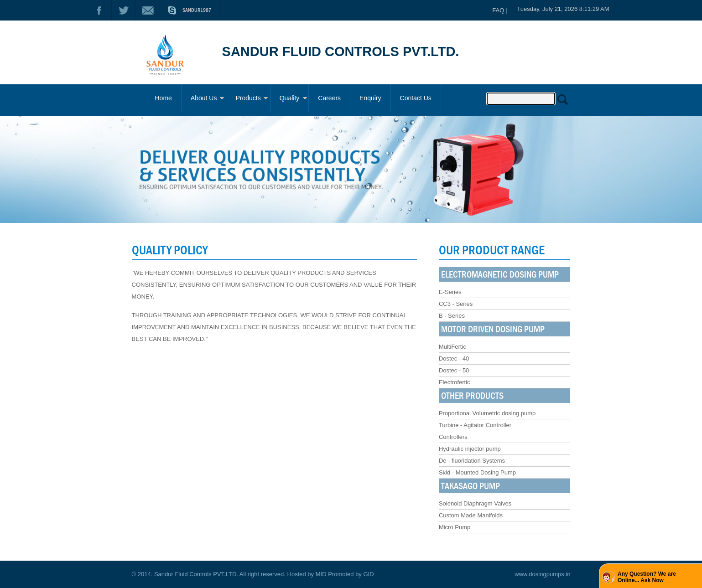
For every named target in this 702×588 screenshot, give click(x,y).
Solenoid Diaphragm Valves (475, 503)
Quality (290, 98)
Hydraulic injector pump (470, 449)
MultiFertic (452, 347)
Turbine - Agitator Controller (475, 425)
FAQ (498, 10)
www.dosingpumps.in (542, 574)
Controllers (453, 437)
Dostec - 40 (454, 358)
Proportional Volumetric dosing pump (487, 413)
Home (164, 98)
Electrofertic (455, 382)
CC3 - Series (456, 304)
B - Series (452, 316)
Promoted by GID (351, 574)
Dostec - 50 (454, 370)
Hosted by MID (307, 574)
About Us (204, 98)
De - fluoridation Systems (472, 461)
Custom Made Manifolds (471, 515)
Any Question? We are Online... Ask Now (647, 577)
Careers (329, 98)
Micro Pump (455, 527)
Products (248, 98)
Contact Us (416, 98)
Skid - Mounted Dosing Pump (477, 472)
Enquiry (370, 98)
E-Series (450, 292)
